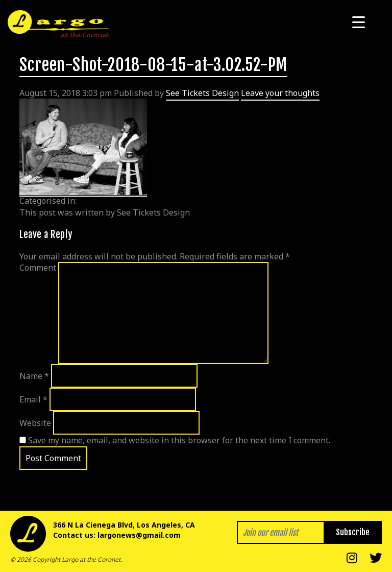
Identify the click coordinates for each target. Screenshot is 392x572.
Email (33, 399)
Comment (38, 268)
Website (35, 423)
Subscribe (353, 532)
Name (34, 376)
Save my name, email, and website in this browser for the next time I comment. (179, 440)
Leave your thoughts (280, 93)
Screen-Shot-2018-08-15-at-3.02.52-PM (153, 65)
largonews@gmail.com (139, 535)
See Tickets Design (202, 93)
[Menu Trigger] (359, 22)
